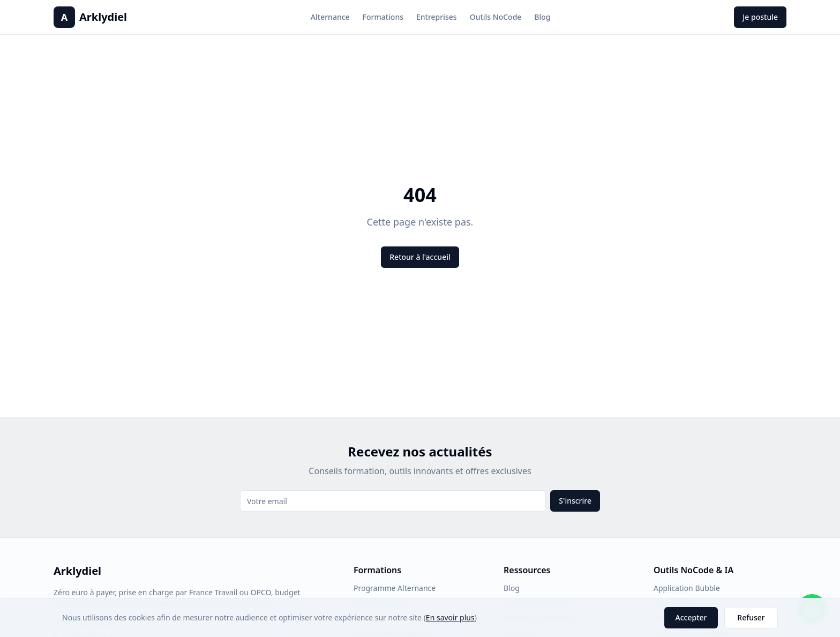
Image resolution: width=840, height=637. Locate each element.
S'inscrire (575, 501)
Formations (383, 17)
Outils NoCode (496, 17)
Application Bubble (687, 588)
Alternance (330, 17)
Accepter (691, 617)
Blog (542, 17)
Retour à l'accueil (420, 257)
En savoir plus (450, 617)
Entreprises (437, 17)
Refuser (751, 617)
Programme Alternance (395, 588)
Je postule (760, 17)
